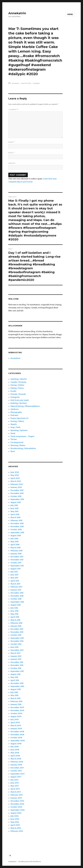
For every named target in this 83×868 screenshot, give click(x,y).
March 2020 (16, 481)
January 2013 (16, 656)
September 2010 (17, 686)
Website (12, 163)
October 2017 (16, 563)
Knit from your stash (20, 400)
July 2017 (14, 572)
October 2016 (16, 599)
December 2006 (17, 801)
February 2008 (17, 762)
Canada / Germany (18, 382)
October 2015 (16, 635)
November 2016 (17, 596)
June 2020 (15, 472)
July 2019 (14, 505)
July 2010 (14, 692)
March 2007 (16, 792)
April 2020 (15, 478)
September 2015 (17, 638)
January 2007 (16, 798)
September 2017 (17, 566)
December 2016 (17, 593)
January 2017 (16, 590)
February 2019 (16, 520)
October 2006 (16, 807)
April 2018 (15, 545)
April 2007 (15, 789)
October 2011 (16, 668)
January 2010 (16, 704)
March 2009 (16, 726)
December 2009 (17, 707)
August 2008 (16, 744)
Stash (13, 433)
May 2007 (15, 786)
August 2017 (16, 569)
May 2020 (15, 475)
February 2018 (16, 551)
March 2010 (16, 698)
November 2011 (17, 665)
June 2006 (15, 819)
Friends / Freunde (18, 394)
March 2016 (15, 620)
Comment (13, 110)
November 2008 (17, 735)
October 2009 (16, 713)
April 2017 (15, 581)
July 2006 (15, 816)
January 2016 (16, 626)
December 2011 (17, 662)
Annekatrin (17, 13)
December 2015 (17, 629)
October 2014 (16, 644)
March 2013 (15, 653)
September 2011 (17, 671)
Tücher (14, 439)
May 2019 (14, 511)
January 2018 (16, 554)
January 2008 (16, 765)
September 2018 (17, 532)
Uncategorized (17, 442)
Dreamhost (15, 358)
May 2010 (14, 695)
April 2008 (15, 756)
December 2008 (17, 732)
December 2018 (17, 523)
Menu (70, 14)
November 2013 (17, 650)
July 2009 (15, 719)
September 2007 (18, 774)
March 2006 (16, 828)
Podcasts (14, 415)
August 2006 (16, 813)
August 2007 (16, 777)
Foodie (13, 391)
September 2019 (17, 499)
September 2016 (17, 602)
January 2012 (16, 659)
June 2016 (14, 611)
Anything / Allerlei (19, 379)
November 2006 (17, 804)
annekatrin (15, 83)
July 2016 (14, 608)
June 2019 (14, 508)
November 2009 (17, 710)
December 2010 (17, 683)
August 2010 (16, 689)
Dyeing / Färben (17, 385)
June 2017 (14, 575)
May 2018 (14, 542)
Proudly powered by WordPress (30, 862)
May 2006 (15, 822)
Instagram (36, 83)
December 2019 (17, 490)
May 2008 (15, 753)
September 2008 (18, 741)
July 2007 (14, 780)
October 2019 (16, 496)
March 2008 (16, 759)
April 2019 (15, 514)
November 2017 (17, 560)
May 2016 (14, 614)
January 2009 (16, 729)
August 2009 (16, 716)
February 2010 (16, 701)
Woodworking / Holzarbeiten (23, 448)
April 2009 (15, 722)
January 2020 (16, 487)
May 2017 (14, 578)
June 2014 (14, 647)
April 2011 (15, 680)
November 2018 (17, 526)
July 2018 (14, 539)
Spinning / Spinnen (19, 430)
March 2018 (16, 548)
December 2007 (17, 768)
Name (11, 142)
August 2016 (16, 605)
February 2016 (16, 623)
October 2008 (16, 738)
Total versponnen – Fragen (22, 436)
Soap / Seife (15, 427)
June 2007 (15, 783)
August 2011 (15, 674)
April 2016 (15, 617)
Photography (16, 412)
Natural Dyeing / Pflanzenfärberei (25, 406)
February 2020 (17, 484)
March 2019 (15, 517)
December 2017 (17, 557)
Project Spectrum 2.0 (19, 418)
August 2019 (16, 502)
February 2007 (17, 795)
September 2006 (18, 810)
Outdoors (15, 409)
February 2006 (17, 831)
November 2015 (17, 632)
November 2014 (17, 641)
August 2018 (16, 536)
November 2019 (17, 493)
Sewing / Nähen (17, 421)
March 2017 (15, 584)
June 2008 (15, 750)
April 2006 (15, 825)
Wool (13, 451)
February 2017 (16, 587)
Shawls (14, 424)
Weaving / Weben (18, 445)
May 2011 (14, 677)
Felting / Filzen (17, 388)
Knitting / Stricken (19, 403)
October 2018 (16, 529)
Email (11, 153)
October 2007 (16, 771)
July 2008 (15, 747)
